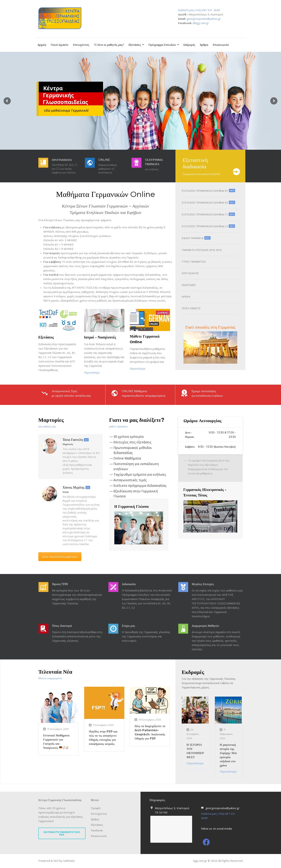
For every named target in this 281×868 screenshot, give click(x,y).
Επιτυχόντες (81, 45)
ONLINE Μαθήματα (138, 387)
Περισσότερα (92, 373)
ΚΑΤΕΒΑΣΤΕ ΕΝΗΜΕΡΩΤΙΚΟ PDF (62, 833)
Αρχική (42, 45)
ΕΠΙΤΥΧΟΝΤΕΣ (190, 273)
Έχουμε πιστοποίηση (207, 387)
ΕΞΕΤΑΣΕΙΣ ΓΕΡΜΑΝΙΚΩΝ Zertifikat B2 (208, 203)
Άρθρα (204, 45)
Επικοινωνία (221, 45)
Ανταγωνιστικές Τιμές (68, 387)
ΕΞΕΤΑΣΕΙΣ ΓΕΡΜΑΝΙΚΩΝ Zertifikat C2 (208, 226)
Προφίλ (96, 808)
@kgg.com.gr (201, 23)
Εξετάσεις (135, 45)
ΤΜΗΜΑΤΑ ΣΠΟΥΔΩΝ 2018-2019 (202, 250)
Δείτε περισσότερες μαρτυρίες (60, 557)
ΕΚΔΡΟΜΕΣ (189, 285)
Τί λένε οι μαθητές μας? (109, 45)
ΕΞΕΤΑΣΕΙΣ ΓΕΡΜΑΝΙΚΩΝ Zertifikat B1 (208, 191)
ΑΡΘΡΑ (186, 297)
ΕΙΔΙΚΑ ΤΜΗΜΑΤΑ (196, 238)
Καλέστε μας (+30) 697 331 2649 (199, 10)
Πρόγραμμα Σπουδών (162, 45)
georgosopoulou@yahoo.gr (204, 19)
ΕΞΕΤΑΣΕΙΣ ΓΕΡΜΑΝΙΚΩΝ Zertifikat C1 (208, 214)
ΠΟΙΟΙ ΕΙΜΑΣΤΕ (191, 308)
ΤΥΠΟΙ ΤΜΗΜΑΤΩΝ (194, 262)
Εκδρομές (189, 45)
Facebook (97, 830)
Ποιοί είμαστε (59, 45)
